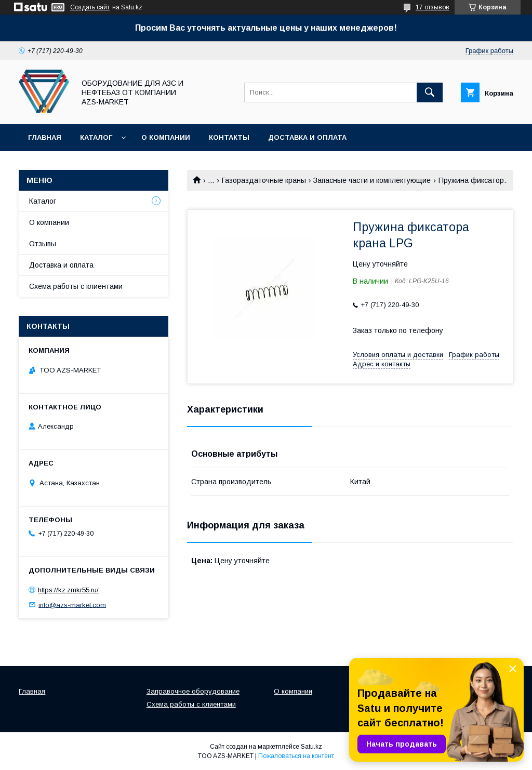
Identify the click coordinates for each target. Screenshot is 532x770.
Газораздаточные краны (264, 180)
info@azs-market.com (72, 605)
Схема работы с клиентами (76, 286)
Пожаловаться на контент (296, 756)
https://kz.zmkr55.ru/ (68, 590)
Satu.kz (311, 747)
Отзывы (43, 244)
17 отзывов (433, 7)
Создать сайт (90, 7)
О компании (166, 137)
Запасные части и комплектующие (372, 180)
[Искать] (430, 92)
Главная (45, 137)
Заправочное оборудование (193, 691)
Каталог (96, 137)
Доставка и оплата (307, 137)
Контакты (229, 137)
